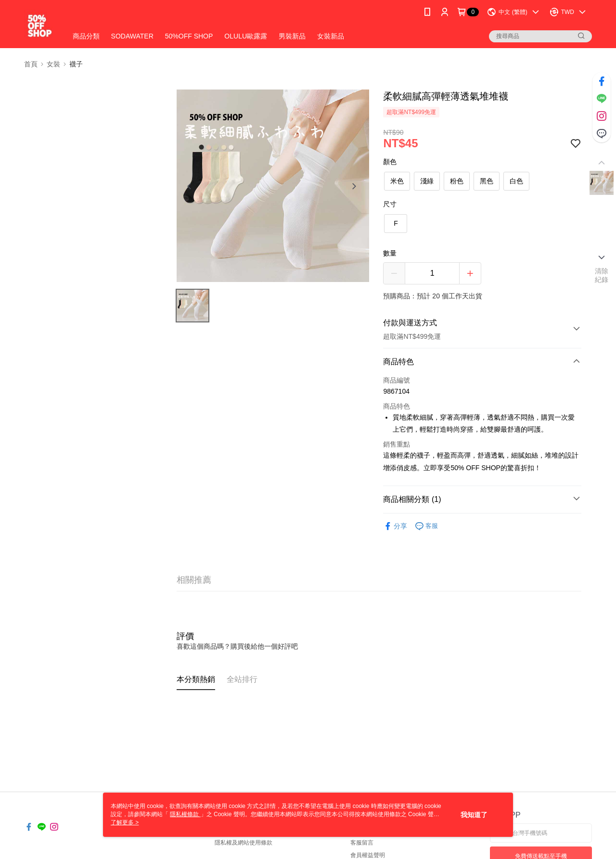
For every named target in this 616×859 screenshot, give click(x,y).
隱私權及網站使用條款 (244, 843)
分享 (395, 526)
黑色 (487, 181)
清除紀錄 (602, 275)
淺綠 (427, 181)
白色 (516, 181)
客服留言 (362, 843)
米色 (397, 181)
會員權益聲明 (368, 855)
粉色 (457, 181)
